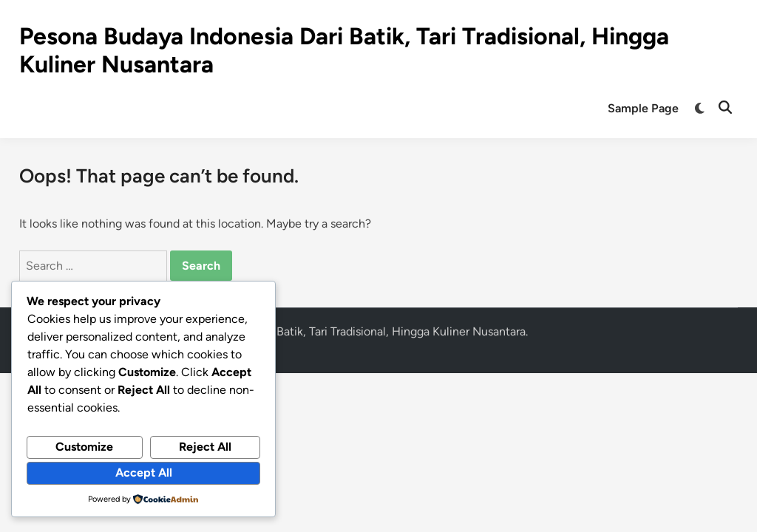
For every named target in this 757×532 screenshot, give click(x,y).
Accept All (144, 473)
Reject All (205, 447)
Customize (84, 447)
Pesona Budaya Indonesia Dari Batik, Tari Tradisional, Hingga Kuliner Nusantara (322, 331)
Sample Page (643, 108)
